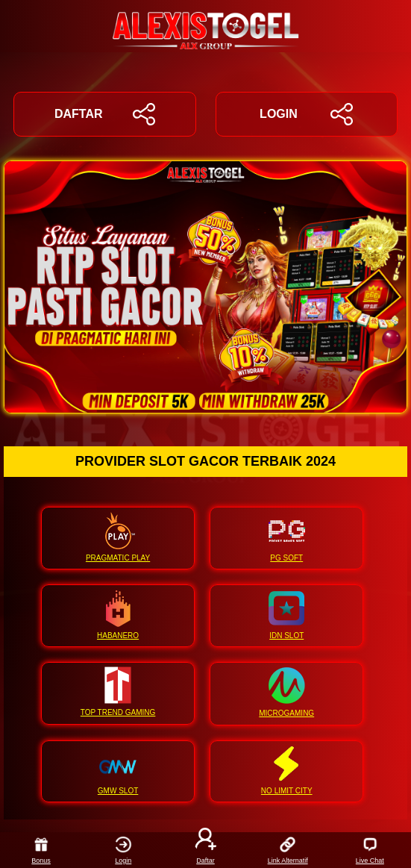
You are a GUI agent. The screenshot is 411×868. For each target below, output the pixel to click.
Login (123, 850)
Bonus (41, 850)
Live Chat (370, 850)
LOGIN (306, 114)
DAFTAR (105, 114)
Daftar (206, 850)
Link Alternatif (288, 850)
